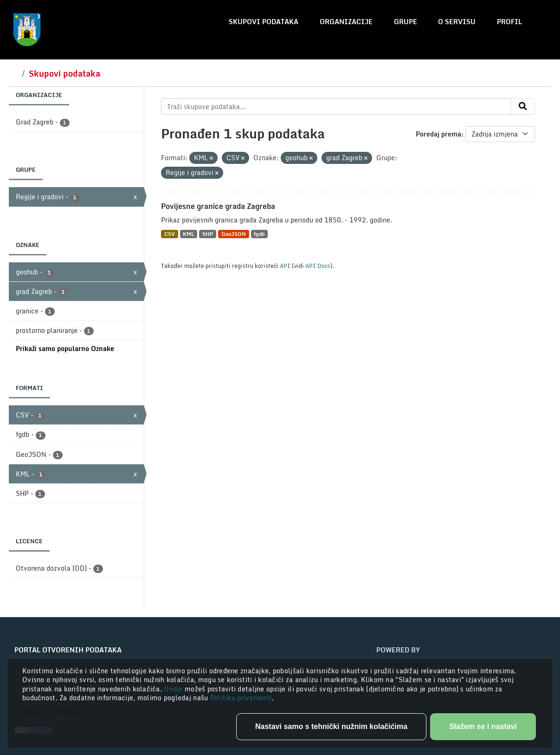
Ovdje (174, 689)
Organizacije (346, 22)
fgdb (259, 234)
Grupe (406, 22)
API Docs (318, 266)
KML (188, 234)
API (285, 266)
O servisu (457, 22)
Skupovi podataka (264, 22)
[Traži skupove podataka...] (336, 106)
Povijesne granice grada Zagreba (218, 206)
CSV (170, 234)
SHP (208, 234)
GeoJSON (234, 234)
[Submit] (523, 106)
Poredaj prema (438, 134)
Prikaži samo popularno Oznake (65, 348)
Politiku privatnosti (241, 698)
